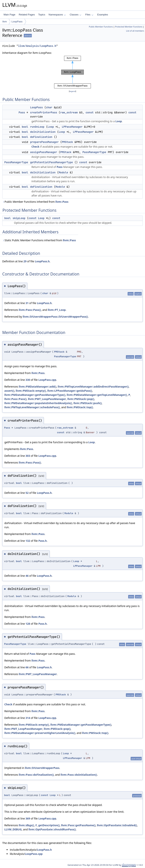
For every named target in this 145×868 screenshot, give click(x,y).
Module (63, 172)
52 (27, 493)
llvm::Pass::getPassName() (78, 825)
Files (89, 15)
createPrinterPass (44, 112)
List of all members (135, 31)
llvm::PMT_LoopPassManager (47, 399)
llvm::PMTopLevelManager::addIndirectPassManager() (93, 387)
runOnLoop (37, 127)
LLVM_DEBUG (13, 829)
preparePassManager (44, 142)
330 (28, 380)
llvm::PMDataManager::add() (37, 387)
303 (28, 456)
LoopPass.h (42, 261)
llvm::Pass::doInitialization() (79, 775)
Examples (103, 15)
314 (28, 718)
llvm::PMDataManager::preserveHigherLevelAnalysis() (40, 733)
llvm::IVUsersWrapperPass (42, 768)
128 (28, 624)
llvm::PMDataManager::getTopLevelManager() (97, 395)
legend (72, 91)
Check (35, 147)
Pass (22, 112)
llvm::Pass (62, 202)
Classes (76, 15)
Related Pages (27, 15)
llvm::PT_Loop (57, 310)
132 (28, 541)
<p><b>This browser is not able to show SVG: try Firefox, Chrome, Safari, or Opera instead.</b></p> (72, 72)
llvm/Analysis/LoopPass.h (37, 46)
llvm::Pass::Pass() (30, 310)
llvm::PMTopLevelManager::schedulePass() (32, 407)
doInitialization (43, 132)
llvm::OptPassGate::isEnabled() (117, 825)
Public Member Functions (101, 27)
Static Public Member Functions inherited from (39, 240)
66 (27, 667)
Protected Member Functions (129, 27)
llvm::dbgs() (26, 825)
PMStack (67, 142)
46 (27, 576)
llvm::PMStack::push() (88, 403)
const (89, 112)
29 (25, 261)
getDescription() (49, 825)
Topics (42, 15)
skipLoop (19, 218)
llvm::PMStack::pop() (81, 399)
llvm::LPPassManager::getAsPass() (70, 391)
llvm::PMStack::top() (80, 407)
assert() (9, 391)
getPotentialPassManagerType (51, 162)
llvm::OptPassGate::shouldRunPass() (52, 829)
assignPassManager (44, 152)
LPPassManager (72, 127)
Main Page (9, 15)
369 (28, 818)
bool (25, 127)
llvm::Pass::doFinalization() (36, 775)
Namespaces (57, 15)
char (49, 107)
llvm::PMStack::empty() (31, 391)
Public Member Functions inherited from (35, 202)
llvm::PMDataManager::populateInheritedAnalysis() (38, 403)
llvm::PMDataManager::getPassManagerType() (35, 395)
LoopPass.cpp (47, 380)
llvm (5, 22)
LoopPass (17, 22)
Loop (119, 121)
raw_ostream (69, 112)
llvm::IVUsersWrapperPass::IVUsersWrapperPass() (55, 317)
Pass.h (42, 541)
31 (27, 303)
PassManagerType (94, 152)
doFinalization (41, 137)
